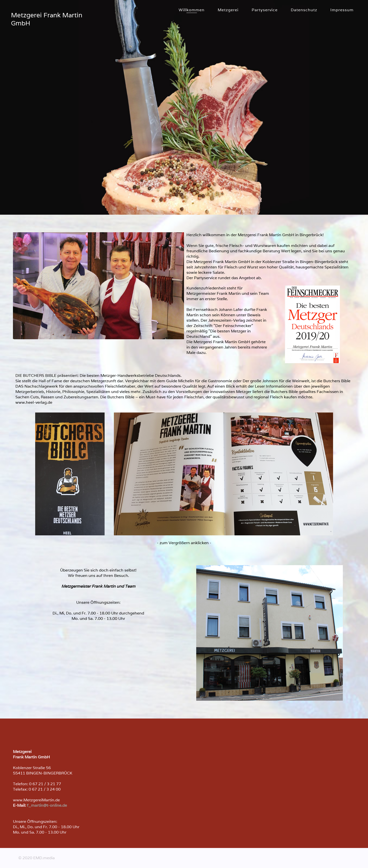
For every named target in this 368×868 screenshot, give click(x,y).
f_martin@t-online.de (47, 805)
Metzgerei (228, 10)
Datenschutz (304, 10)
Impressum (342, 10)
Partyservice (265, 10)
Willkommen (192, 10)
